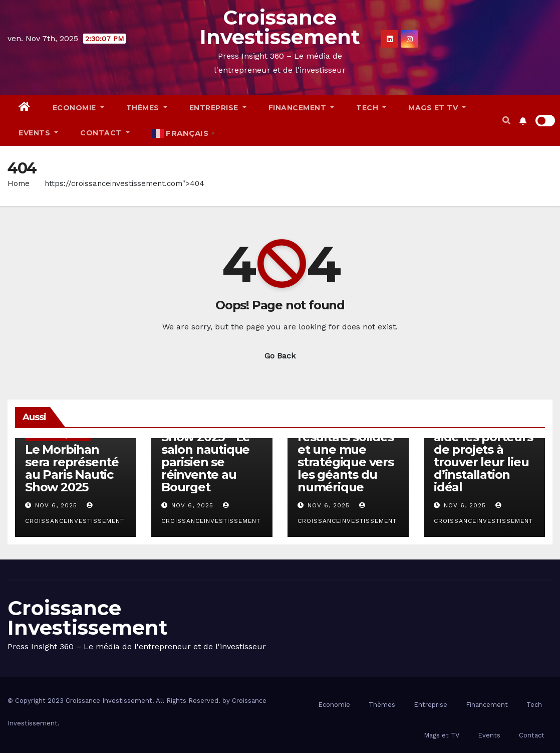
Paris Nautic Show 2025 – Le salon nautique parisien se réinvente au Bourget (206, 456)
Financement (302, 108)
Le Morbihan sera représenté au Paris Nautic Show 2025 (72, 468)
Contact (105, 133)
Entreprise (218, 108)
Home (19, 183)
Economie (78, 108)
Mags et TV (437, 108)
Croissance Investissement (280, 27)
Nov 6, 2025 (56, 505)
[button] (506, 121)
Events (38, 133)
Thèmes (147, 108)
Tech (371, 108)
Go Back (280, 356)
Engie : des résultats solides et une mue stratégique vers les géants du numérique (346, 456)
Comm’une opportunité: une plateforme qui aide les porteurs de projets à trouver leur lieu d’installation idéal (484, 443)
